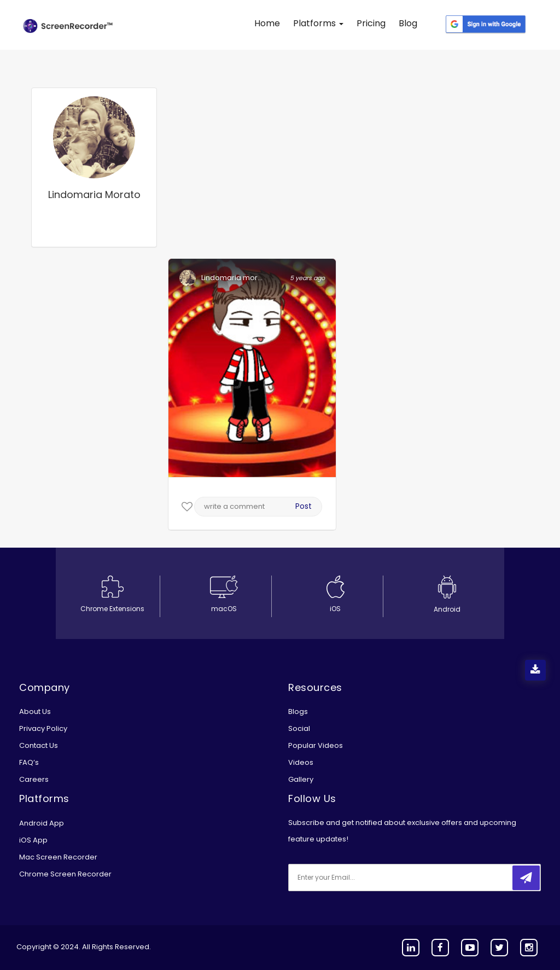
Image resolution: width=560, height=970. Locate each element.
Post (304, 506)
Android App (42, 823)
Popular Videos (316, 745)
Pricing (371, 23)
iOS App (33, 840)
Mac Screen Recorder (58, 857)
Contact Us (39, 745)
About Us (35, 711)
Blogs (298, 711)
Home (267, 23)
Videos (301, 762)
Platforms (318, 23)
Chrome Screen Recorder (65, 874)
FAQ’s (29, 762)
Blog (408, 23)
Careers (34, 779)
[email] (361, 878)
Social (299, 728)
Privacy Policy (43, 728)
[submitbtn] (526, 878)
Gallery (301, 779)
